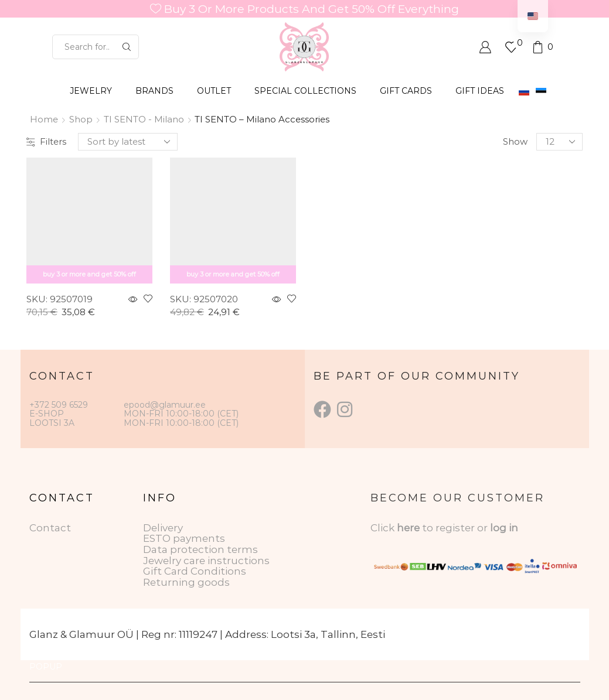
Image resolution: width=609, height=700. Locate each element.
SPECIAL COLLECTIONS (305, 91)
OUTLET (214, 91)
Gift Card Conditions (195, 571)
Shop (81, 119)
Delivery (163, 528)
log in (504, 528)
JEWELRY (91, 91)
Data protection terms (200, 549)
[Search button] (127, 47)
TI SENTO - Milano (144, 119)
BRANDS (154, 91)
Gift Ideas (480, 91)
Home (44, 119)
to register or (456, 528)
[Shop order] (128, 142)
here (408, 528)
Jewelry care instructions (206, 561)
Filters (46, 141)
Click (384, 528)
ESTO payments (184, 538)
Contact (50, 528)
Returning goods (186, 582)
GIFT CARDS (406, 91)
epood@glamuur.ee (165, 405)
